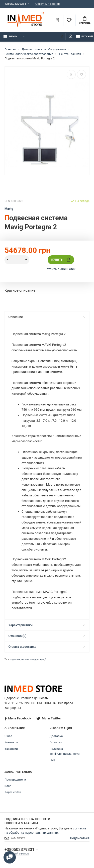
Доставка (56, 736)
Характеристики (46, 625)
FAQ (52, 760)
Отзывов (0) (46, 636)
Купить (61, 260)
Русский (84, 36)
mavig (33, 659)
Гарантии (56, 742)
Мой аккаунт (71, 36)
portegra (40, 659)
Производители (15, 780)
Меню (10, 36)
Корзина (85, 21)
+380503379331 (15, 4)
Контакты (11, 742)
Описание (46, 317)
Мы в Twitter (49, 718)
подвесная (15, 659)
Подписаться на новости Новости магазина (27, 821)
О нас (8, 736)
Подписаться (80, 838)
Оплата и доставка (46, 647)
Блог (8, 786)
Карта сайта (13, 792)
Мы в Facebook (18, 718)
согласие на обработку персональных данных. (45, 830)
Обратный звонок (48, 4)
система (25, 659)
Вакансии (11, 749)
